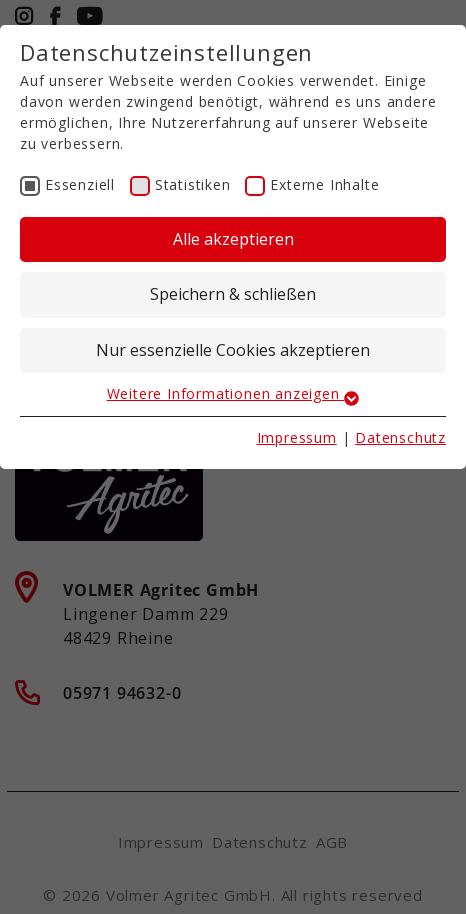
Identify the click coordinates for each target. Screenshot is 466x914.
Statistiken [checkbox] (193, 184)
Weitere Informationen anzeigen (233, 393)
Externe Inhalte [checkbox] (324, 184)
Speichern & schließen (233, 294)
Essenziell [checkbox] (80, 184)
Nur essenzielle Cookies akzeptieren (233, 350)
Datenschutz (400, 437)
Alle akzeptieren (233, 239)
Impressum (297, 437)
